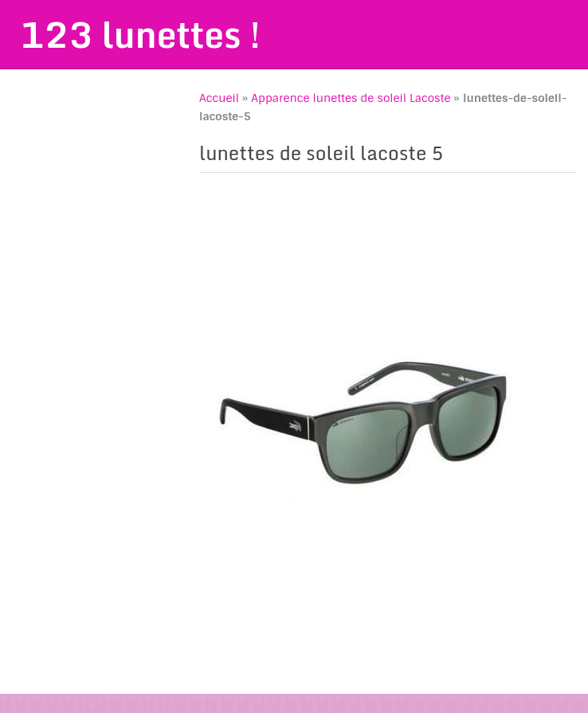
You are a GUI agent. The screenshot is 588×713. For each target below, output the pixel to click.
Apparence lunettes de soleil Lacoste (351, 98)
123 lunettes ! (140, 34)
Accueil (219, 98)
